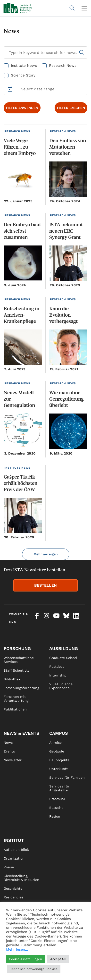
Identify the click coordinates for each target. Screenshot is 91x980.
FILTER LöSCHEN (71, 108)
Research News (63, 66)
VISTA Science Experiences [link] (61, 686)
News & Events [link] (21, 733)
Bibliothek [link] (12, 679)
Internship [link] (58, 675)
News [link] (8, 743)
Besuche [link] (56, 808)
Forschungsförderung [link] (21, 688)
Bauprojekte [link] (59, 760)
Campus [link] (59, 733)
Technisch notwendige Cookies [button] (34, 969)
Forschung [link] (17, 648)
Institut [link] (14, 840)
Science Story (23, 75)
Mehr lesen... (17, 949)
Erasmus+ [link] (57, 799)
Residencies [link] (13, 897)
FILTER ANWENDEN (22, 108)
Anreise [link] (55, 743)
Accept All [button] (58, 959)
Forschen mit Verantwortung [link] (16, 699)
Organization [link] (14, 858)
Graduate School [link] (63, 658)
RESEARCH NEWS (17, 131)
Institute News (24, 66)
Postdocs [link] (57, 667)
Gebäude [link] (57, 751)
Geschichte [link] (13, 888)
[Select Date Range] (45, 89)
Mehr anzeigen (46, 554)
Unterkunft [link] (58, 769)
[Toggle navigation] (84, 8)
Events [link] (9, 751)
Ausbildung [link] (64, 648)
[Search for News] (45, 52)
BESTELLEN (45, 585)
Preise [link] (9, 867)
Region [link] (55, 816)
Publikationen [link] (15, 709)
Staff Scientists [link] (17, 670)
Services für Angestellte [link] (59, 788)
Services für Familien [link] (67, 777)
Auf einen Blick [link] (16, 850)
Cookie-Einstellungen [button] (25, 959)
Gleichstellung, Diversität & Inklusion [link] (21, 878)
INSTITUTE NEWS (17, 468)
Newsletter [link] (13, 760)
